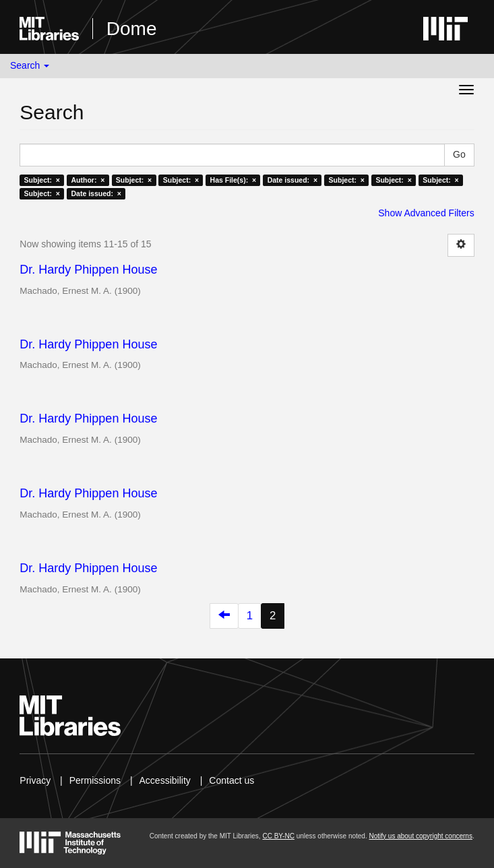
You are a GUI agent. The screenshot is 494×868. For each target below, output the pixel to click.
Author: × (88, 180)
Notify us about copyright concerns (420, 836)
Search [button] (30, 65)
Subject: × (42, 180)
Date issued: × (292, 180)
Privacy (35, 780)
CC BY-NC (278, 836)
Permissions (95, 780)
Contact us (231, 780)
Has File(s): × (234, 180)
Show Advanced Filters (426, 213)
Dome (132, 29)
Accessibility (165, 780)
